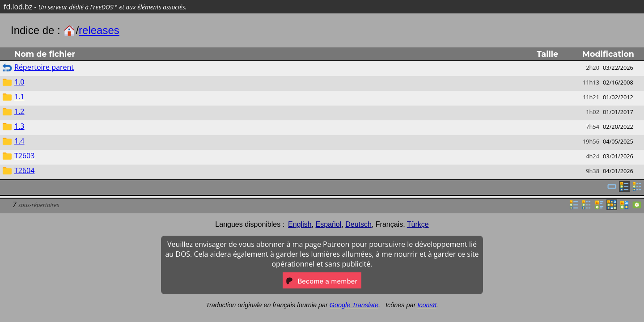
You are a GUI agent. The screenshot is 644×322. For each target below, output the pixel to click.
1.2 (19, 111)
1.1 (19, 97)
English (300, 224)
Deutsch (358, 224)
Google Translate (354, 305)
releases (99, 30)
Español (328, 224)
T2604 (24, 170)
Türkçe (418, 224)
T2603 (24, 156)
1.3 (19, 126)
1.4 (19, 141)
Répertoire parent (44, 67)
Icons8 (427, 305)
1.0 (19, 82)
